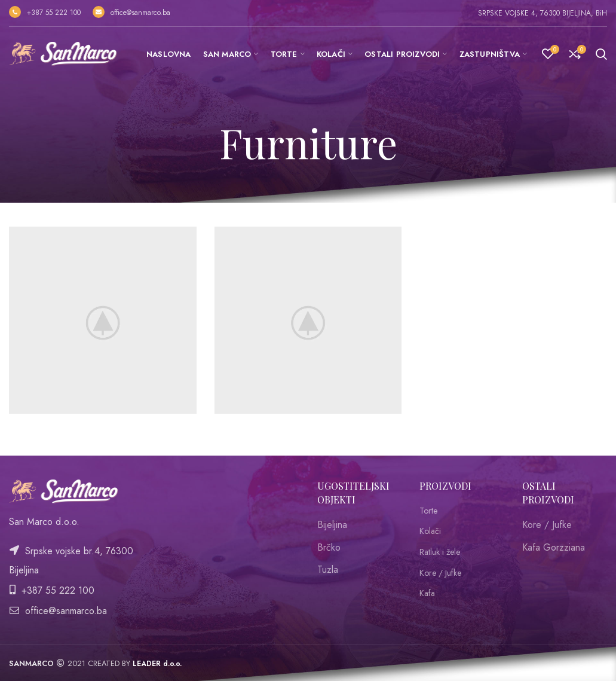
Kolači (430, 531)
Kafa (427, 593)
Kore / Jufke (440, 573)
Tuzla (328, 569)
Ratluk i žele (440, 552)
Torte (428, 511)
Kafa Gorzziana (554, 547)
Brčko (329, 547)
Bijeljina (332, 525)
